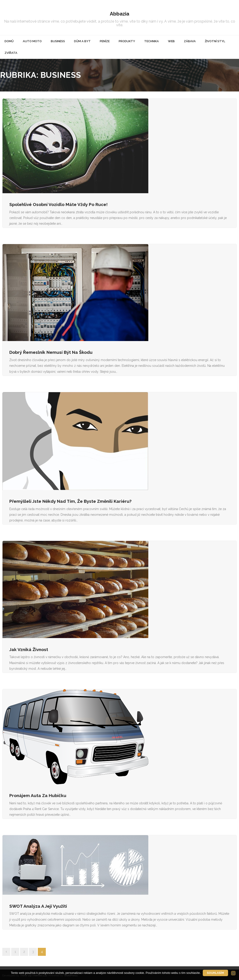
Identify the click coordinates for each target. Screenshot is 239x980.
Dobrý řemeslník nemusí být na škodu (51, 351)
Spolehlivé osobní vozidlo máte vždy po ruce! (58, 203)
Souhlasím (216, 973)
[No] (233, 973)
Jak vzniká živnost (29, 648)
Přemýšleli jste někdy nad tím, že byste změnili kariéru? (70, 500)
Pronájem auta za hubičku (38, 794)
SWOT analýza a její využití (38, 904)
